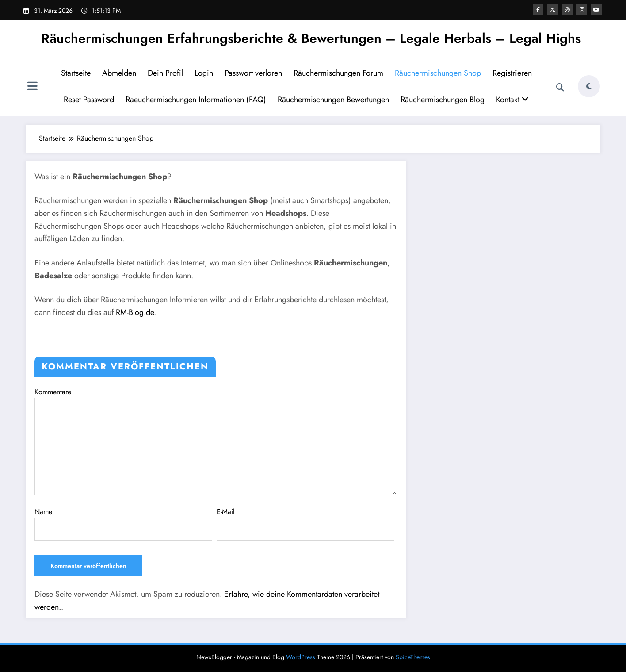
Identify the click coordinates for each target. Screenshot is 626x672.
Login (204, 73)
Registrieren (512, 73)
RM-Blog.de (135, 312)
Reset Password (89, 100)
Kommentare (216, 441)
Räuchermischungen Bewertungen (333, 100)
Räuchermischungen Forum (338, 73)
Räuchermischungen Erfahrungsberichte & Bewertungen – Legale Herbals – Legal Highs (311, 38)
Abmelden (119, 73)
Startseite (76, 73)
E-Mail (305, 524)
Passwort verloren (253, 73)
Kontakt (512, 100)
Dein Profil (165, 73)
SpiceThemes (413, 657)
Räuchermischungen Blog (443, 100)
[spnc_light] (589, 86)
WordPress (301, 657)
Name (123, 524)
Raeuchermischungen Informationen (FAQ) (196, 100)
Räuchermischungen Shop (438, 73)
